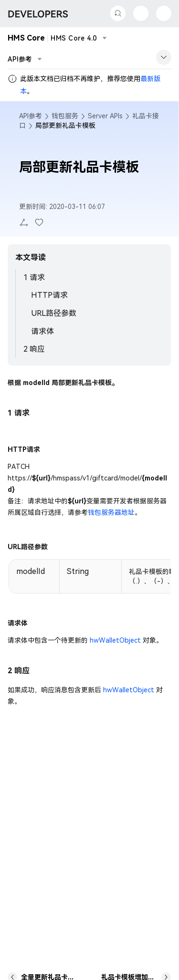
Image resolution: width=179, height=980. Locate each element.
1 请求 (34, 277)
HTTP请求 (49, 295)
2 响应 (34, 349)
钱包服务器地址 (111, 512)
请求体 (42, 331)
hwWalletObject (115, 640)
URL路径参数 (54, 313)
